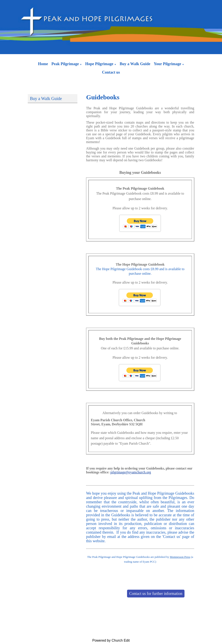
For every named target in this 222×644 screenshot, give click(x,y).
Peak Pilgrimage (65, 64)
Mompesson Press (180, 557)
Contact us (111, 72)
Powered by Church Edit (111, 640)
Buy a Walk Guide (135, 64)
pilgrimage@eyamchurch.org (131, 472)
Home (43, 64)
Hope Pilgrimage (99, 64)
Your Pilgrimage (167, 64)
